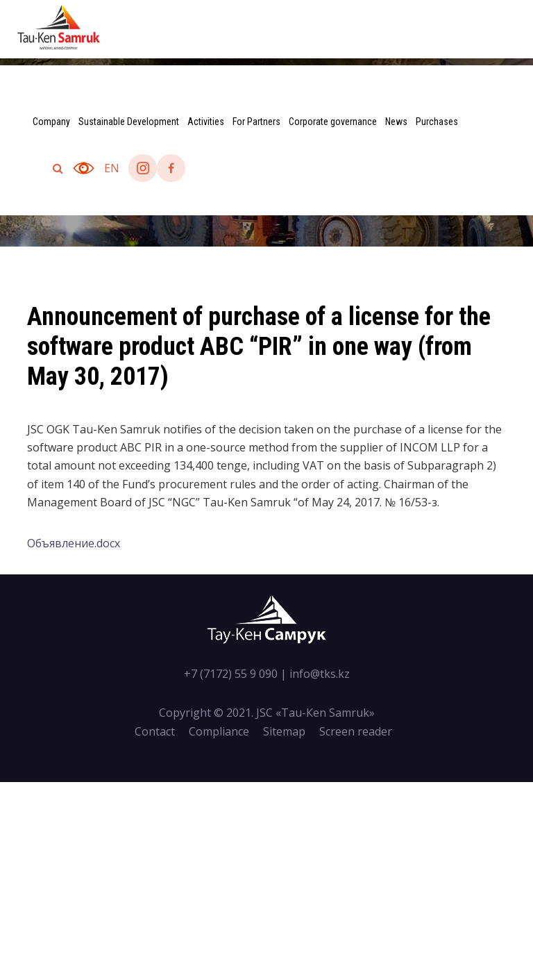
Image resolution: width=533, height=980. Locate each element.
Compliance (219, 731)
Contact (155, 731)
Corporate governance (333, 122)
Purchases (437, 122)
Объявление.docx (74, 543)
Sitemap (284, 731)
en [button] (112, 168)
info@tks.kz (320, 674)
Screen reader (356, 731)
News (396, 122)
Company (51, 122)
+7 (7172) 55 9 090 (231, 674)
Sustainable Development (129, 122)
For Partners (256, 122)
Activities (206, 122)
